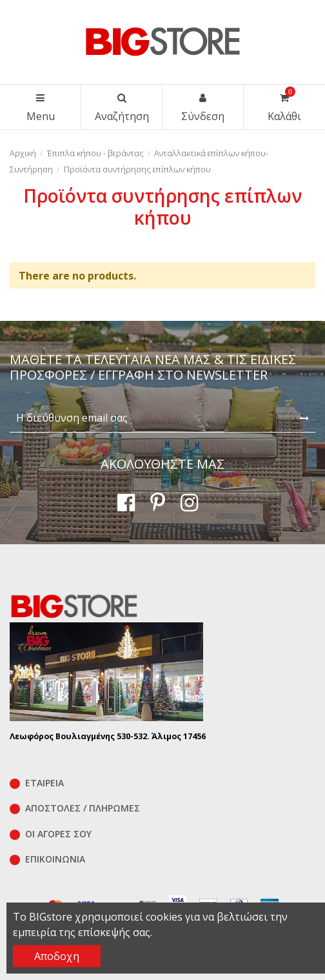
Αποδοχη (57, 956)
